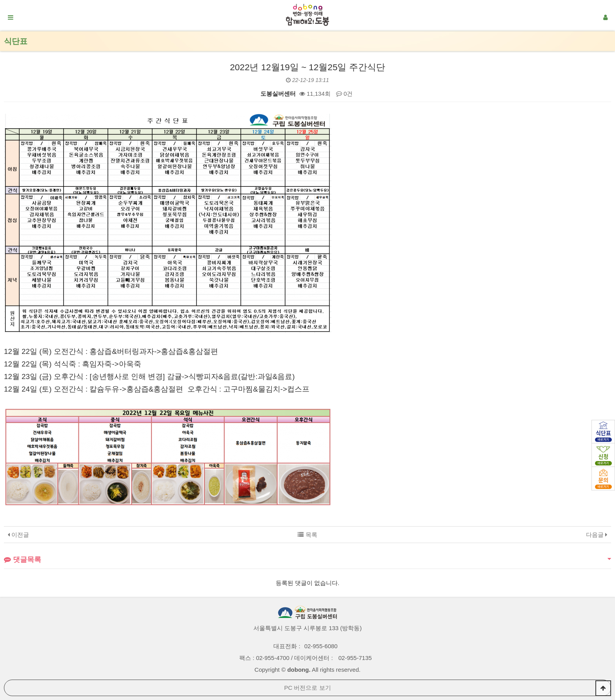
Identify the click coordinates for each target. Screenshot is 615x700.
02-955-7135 (355, 658)
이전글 (18, 535)
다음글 (597, 535)
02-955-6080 (321, 646)
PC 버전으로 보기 (307, 688)
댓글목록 (23, 560)
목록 (307, 535)
